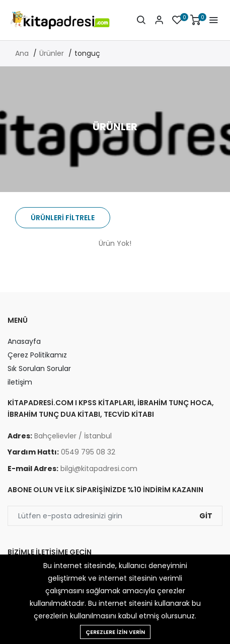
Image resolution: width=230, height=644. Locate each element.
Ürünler (52, 53)
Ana (22, 53)
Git (206, 516)
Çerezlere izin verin (115, 632)
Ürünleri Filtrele (63, 218)
